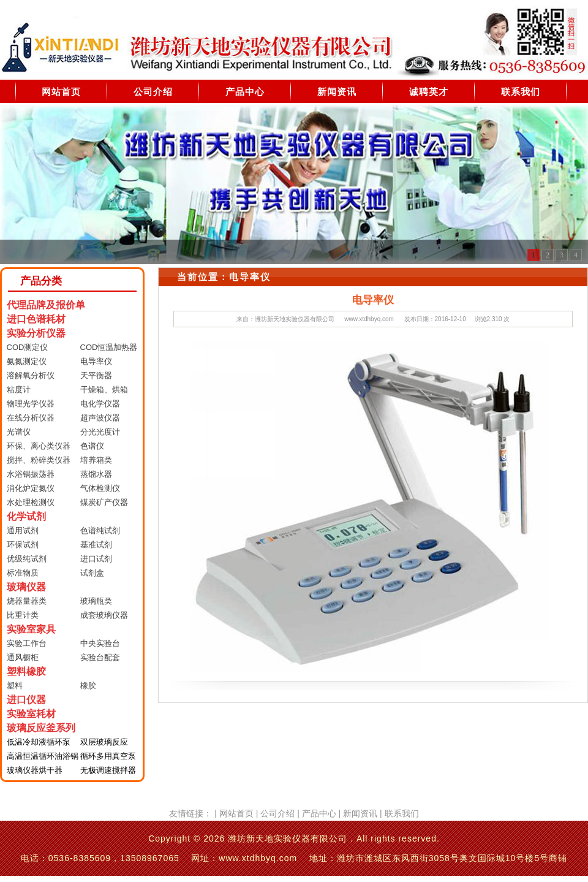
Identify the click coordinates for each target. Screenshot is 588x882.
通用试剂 (23, 530)
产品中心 (245, 92)
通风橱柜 (23, 657)
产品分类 (41, 281)
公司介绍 (153, 92)
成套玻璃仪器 (104, 615)
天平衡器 (96, 375)
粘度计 (19, 390)
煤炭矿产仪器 (104, 502)
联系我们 (521, 92)
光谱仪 (19, 432)
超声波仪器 (100, 418)
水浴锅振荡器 (31, 474)
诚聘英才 (429, 92)
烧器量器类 (27, 601)
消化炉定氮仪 (31, 488)
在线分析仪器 (31, 418)
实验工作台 (27, 643)
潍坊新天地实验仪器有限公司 (295, 319)
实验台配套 (100, 657)
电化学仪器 (100, 404)
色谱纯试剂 (100, 530)
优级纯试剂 (27, 559)
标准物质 (23, 573)
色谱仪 (92, 446)
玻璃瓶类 (96, 601)
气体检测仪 (100, 488)
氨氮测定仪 (27, 361)
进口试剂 (96, 559)
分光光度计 (100, 432)
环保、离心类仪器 (39, 446)
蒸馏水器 (96, 474)
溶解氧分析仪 (31, 375)
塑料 (15, 686)
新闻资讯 (337, 92)
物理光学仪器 (31, 404)
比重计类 (23, 615)
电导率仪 (96, 361)
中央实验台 (100, 643)
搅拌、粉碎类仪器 (39, 460)
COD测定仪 (28, 347)
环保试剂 (23, 545)
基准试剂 (96, 545)
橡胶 (88, 686)
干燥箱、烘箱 (104, 390)
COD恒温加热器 (109, 347)
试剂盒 (92, 573)
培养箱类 (96, 460)
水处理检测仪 (31, 502)
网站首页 (61, 92)
